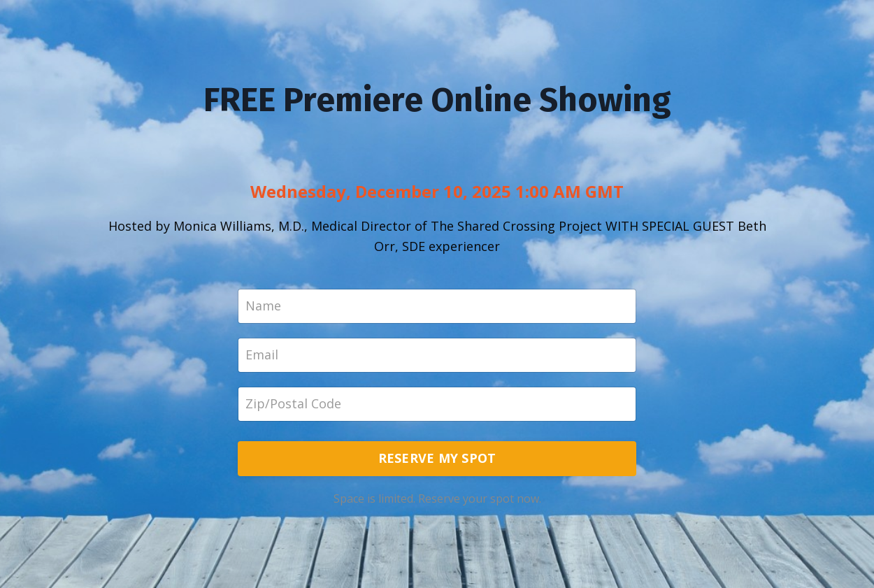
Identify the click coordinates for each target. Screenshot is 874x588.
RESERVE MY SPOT (437, 458)
